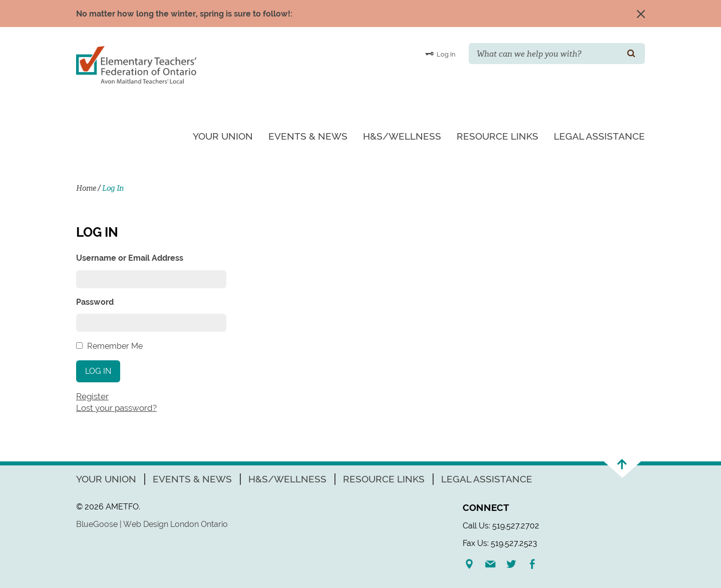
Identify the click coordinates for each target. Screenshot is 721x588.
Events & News (308, 136)
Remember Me (115, 346)
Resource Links (497, 136)
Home (86, 188)
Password (95, 302)
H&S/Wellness (402, 136)
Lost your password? (116, 408)
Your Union (223, 136)
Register (92, 396)
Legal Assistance (599, 136)
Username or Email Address (130, 258)
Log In (440, 54)
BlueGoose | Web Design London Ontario (152, 524)
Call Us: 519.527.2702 (501, 526)
